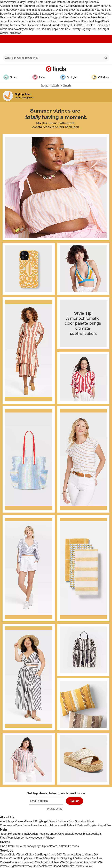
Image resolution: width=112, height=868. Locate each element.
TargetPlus (105, 825)
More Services (94, 858)
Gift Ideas (71, 2)
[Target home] (56, 49)
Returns (19, 834)
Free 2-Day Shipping (49, 858)
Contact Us (55, 834)
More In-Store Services (65, 846)
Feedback (68, 834)
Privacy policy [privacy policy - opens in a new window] (56, 809)
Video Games (82, 10)
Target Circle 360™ (52, 854)
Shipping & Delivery (73, 858)
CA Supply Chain (71, 862)
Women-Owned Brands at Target (51, 25)
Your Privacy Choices (30, 866)
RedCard (96, 29)
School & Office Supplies (59, 10)
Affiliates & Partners (75, 825)
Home (19, 6)
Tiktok (50, 862)
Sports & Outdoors (64, 14)
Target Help (7, 834)
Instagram (29, 862)
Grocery (13, 10)
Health (97, 14)
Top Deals (97, 25)
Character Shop (83, 6)
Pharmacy (28, 846)
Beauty (56, 6)
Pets (103, 14)
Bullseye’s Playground (50, 17)
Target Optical (28, 17)
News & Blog (33, 821)
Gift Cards (67, 6)
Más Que (26, 25)
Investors (58, 825)
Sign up (75, 801)
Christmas (59, 2)
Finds (56, 85)
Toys (36, 6)
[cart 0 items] (105, 49)
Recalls (43, 834)
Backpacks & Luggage (39, 14)
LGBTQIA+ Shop (81, 25)
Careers (20, 821)
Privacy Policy (90, 862)
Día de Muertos (40, 21)
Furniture (28, 6)
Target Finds (8, 21)
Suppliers (93, 825)
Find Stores (14, 33)
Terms (57, 862)
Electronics (45, 6)
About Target (8, 821)
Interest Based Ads (55, 866)
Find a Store (7, 846)
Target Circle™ (9, 854)
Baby (96, 6)
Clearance (77, 17)
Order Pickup (18, 858)
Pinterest (5, 862)
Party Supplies (17, 14)
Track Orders (31, 834)
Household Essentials (31, 10)
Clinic (18, 846)
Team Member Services (21, 838)
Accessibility (81, 834)
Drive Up (31, 858)
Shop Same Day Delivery (65, 29)
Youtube (42, 862)
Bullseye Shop (66, 821)
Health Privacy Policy (79, 866)
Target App (69, 854)
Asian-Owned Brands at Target (84, 21)
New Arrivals (8, 2)
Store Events (57, 21)
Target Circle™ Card (29, 854)
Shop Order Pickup (39, 29)
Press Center (23, 825)
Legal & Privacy (45, 838)
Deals (67, 17)
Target (45, 85)
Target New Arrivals (95, 17)
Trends (67, 85)
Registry (86, 29)
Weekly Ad (21, 29)
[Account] (96, 49)
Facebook (17, 862)
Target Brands (49, 821)
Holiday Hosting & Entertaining (34, 2)
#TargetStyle (23, 21)
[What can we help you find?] (56, 58)
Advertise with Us (42, 825)
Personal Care (84, 14)
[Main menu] (7, 49)
